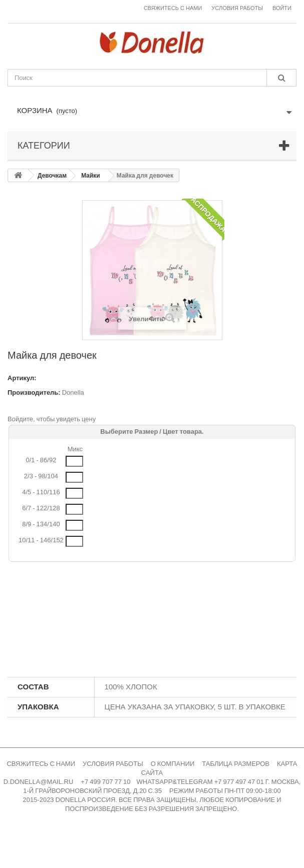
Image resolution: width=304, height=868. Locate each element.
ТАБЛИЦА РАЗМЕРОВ (236, 764)
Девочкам (52, 176)
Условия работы (237, 8)
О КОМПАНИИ (173, 764)
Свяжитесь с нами (173, 8)
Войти (282, 8)
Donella (73, 392)
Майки (91, 176)
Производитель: (34, 392)
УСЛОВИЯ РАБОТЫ (113, 764)
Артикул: (22, 378)
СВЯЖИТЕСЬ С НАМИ (41, 764)
